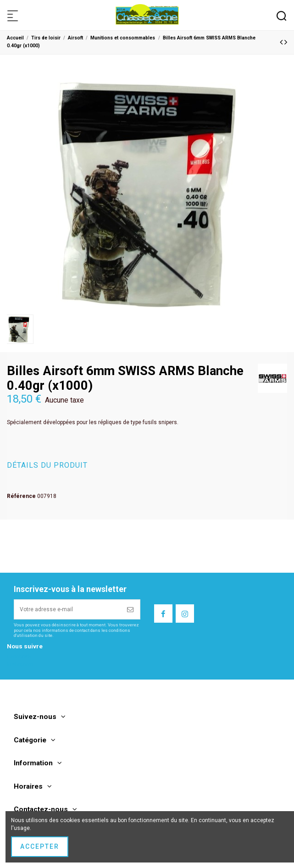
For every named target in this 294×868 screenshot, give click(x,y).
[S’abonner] (131, 609)
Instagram (20, 664)
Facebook (19, 657)
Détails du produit (47, 466)
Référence (21, 496)
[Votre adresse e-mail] (68, 609)
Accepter (40, 846)
